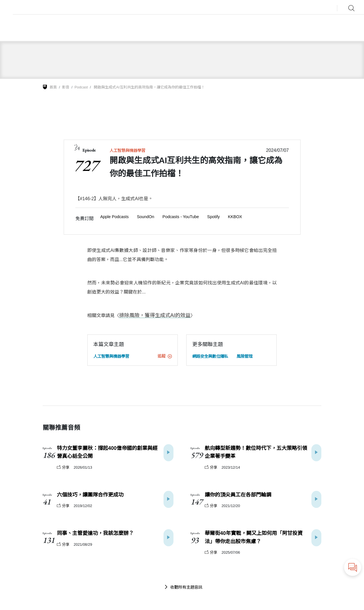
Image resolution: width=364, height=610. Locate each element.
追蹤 (165, 356)
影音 (66, 87)
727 (86, 165)
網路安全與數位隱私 (210, 356)
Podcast (81, 87)
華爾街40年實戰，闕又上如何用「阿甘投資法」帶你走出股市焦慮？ (254, 537)
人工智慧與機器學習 (127, 150)
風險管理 (245, 356)
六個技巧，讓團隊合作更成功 (90, 495)
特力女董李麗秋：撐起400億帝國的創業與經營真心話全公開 (107, 452)
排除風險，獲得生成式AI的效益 (151, 315)
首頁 (53, 87)
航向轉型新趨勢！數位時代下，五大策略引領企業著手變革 (256, 452)
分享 (63, 467)
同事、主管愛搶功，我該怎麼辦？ (95, 533)
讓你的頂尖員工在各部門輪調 (238, 495)
